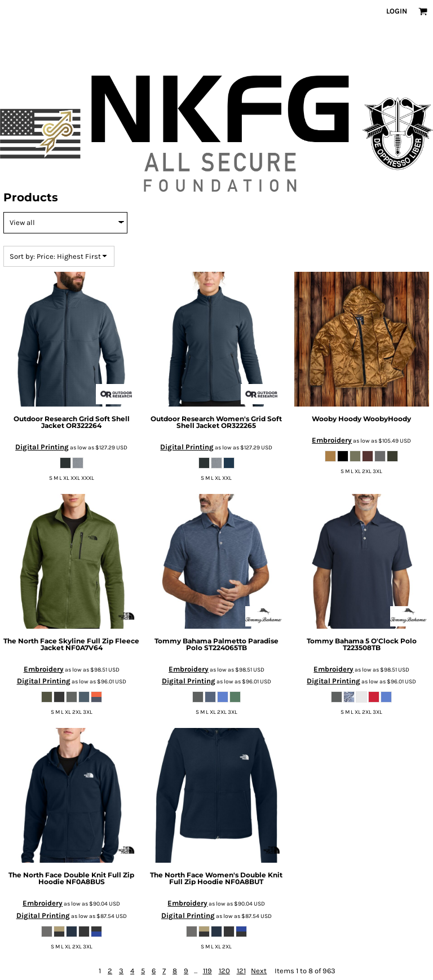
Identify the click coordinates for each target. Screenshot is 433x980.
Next (259, 971)
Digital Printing (42, 447)
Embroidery (332, 440)
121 (241, 971)
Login (397, 11)
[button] (423, 11)
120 (224, 971)
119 (207, 971)
